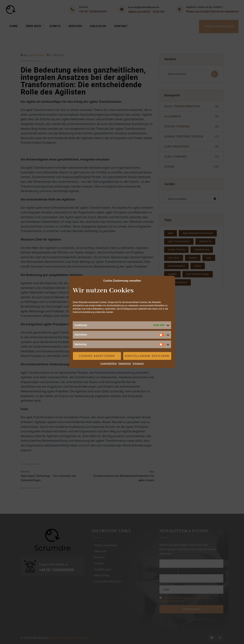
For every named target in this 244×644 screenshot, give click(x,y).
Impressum (138, 363)
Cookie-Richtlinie (108, 363)
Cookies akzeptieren (97, 356)
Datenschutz (125, 363)
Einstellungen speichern (147, 356)
